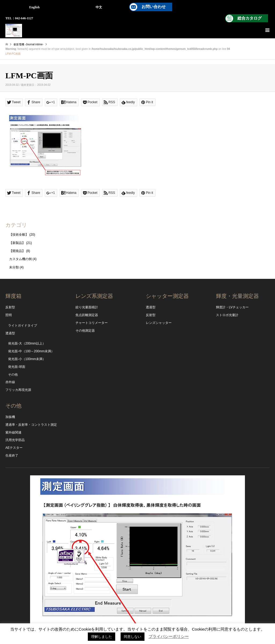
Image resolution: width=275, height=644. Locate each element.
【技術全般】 (19, 235)
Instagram (137, 620)
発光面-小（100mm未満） (27, 359)
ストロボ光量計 (227, 315)
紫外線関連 (13, 432)
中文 (99, 7)
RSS (160, 620)
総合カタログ (249, 18)
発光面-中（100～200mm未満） (31, 351)
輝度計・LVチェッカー (232, 307)
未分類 (14, 267)
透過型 (10, 333)
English (35, 7)
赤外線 (10, 382)
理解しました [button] (102, 637)
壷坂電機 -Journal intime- (28, 44)
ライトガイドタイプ (23, 325)
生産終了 (12, 456)
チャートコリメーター (92, 323)
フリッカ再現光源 (18, 390)
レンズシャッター (159, 323)
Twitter (115, 620)
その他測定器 (85, 331)
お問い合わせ (154, 7)
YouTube (126, 620)
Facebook (149, 620)
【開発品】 (17, 251)
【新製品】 (17, 243)
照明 (9, 315)
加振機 (10, 417)
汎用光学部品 (15, 440)
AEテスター (14, 448)
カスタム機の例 (20, 259)
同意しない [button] (133, 637)
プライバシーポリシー (169, 636)
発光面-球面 (17, 367)
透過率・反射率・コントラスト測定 (31, 425)
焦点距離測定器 (87, 315)
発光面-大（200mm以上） (27, 343)
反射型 (10, 307)
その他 (13, 375)
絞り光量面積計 (87, 307)
